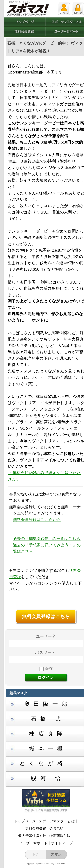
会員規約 (56, 828)
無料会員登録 (36, 828)
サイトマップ (62, 843)
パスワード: (46, 652)
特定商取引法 (60, 836)
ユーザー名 (46, 636)
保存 (46, 669)
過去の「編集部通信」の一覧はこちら (47, 539)
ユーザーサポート (33, 843)
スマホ (56, 854)
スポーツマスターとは (57, 821)
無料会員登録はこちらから (37, 520)
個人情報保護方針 (32, 836)
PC (36, 854)
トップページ (25, 821)
